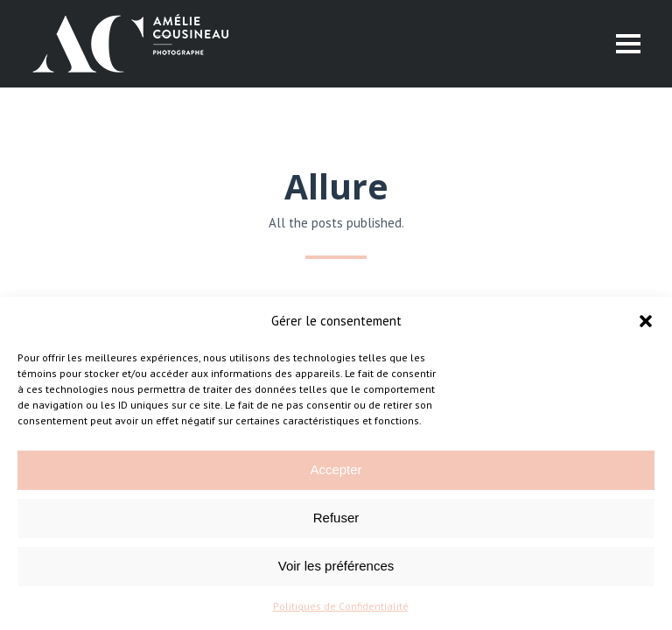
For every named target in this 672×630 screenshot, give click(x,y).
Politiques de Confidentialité (341, 606)
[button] (646, 321)
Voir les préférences (336, 566)
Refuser (336, 518)
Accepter (336, 469)
